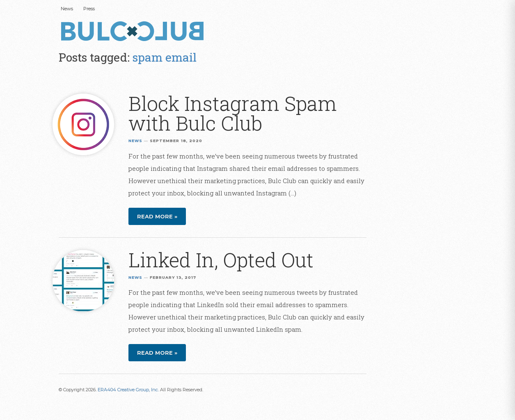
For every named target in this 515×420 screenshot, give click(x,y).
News (67, 9)
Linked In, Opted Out (221, 260)
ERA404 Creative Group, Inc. (128, 390)
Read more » (157, 216)
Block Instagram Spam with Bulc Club (233, 113)
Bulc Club (135, 32)
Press (89, 9)
